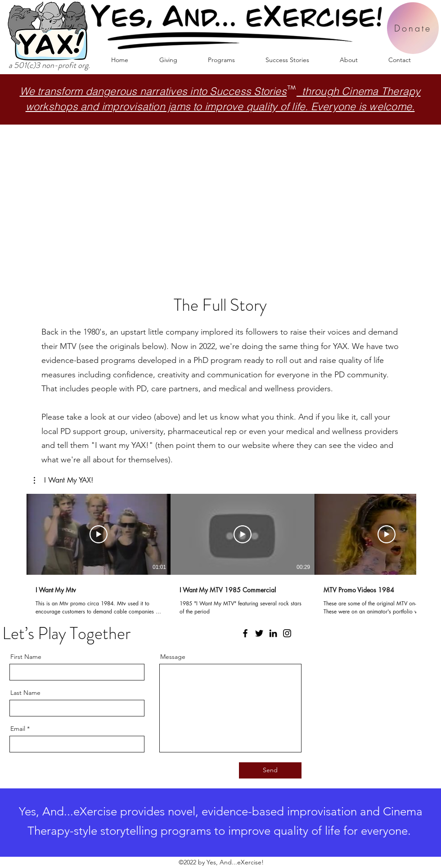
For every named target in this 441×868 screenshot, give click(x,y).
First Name (26, 657)
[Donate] (413, 28)
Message (173, 657)
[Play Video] (99, 534)
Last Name (25, 693)
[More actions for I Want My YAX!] (63, 480)
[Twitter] (259, 633)
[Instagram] (287, 633)
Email (18, 729)
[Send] (270, 770)
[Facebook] (245, 633)
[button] (221, 60)
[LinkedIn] (273, 633)
